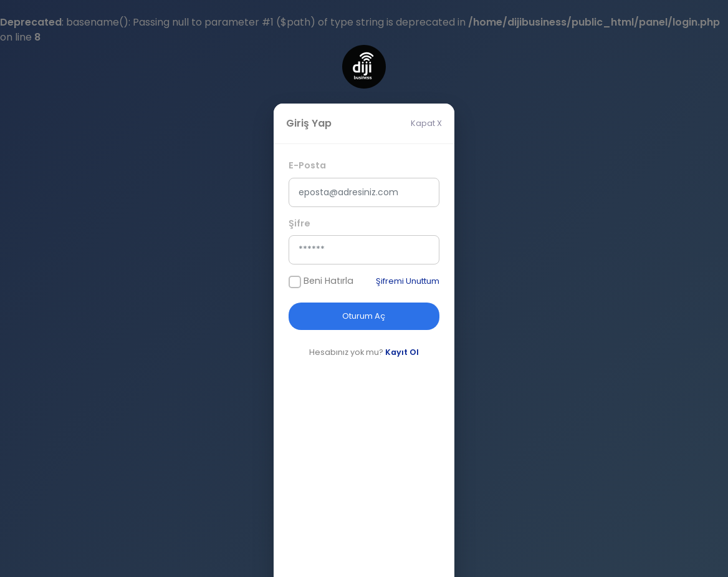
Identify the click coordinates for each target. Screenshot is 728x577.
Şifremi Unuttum (408, 281)
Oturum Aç (364, 316)
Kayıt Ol (402, 352)
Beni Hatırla (328, 281)
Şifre (299, 223)
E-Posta (307, 165)
